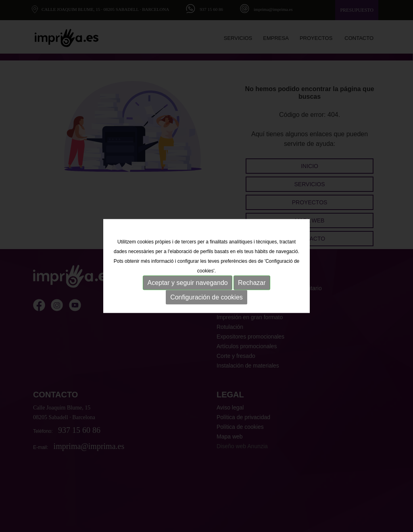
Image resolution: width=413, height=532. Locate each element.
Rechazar (252, 283)
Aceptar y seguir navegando (187, 283)
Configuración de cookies (206, 297)
